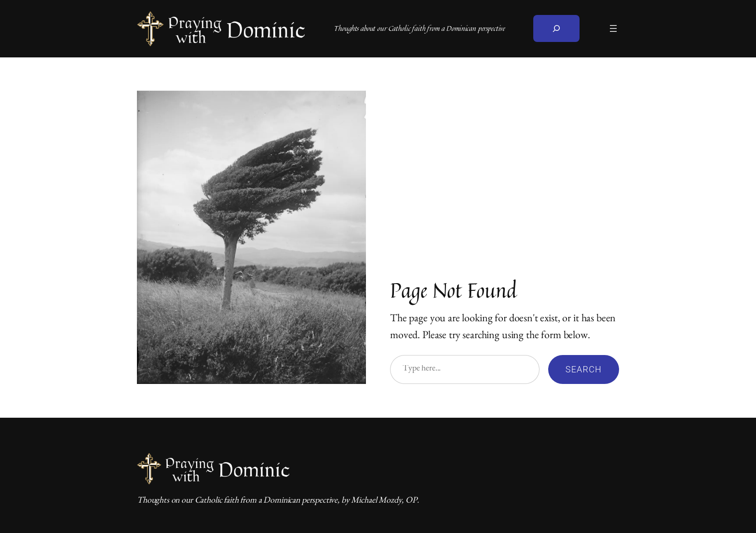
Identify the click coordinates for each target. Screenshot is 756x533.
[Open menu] (613, 28)
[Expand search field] (556, 28)
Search (584, 369)
